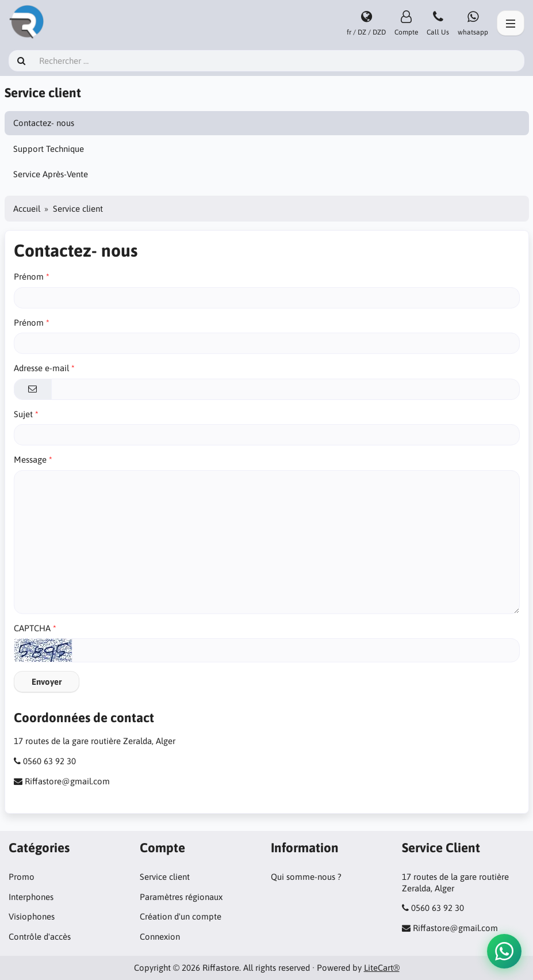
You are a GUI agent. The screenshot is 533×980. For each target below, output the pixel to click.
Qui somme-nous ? (306, 877)
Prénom (29, 277)
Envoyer (47, 682)
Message (30, 460)
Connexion (160, 937)
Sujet (23, 414)
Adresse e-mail (41, 368)
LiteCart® (382, 968)
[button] (504, 951)
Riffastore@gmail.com (67, 781)
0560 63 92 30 (49, 761)
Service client (165, 877)
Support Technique (49, 149)
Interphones (31, 897)
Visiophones (32, 916)
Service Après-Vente (51, 174)
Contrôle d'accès (40, 937)
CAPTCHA (32, 628)
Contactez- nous (44, 123)
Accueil (27, 209)
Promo (22, 877)
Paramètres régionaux (181, 897)
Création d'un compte (181, 916)
